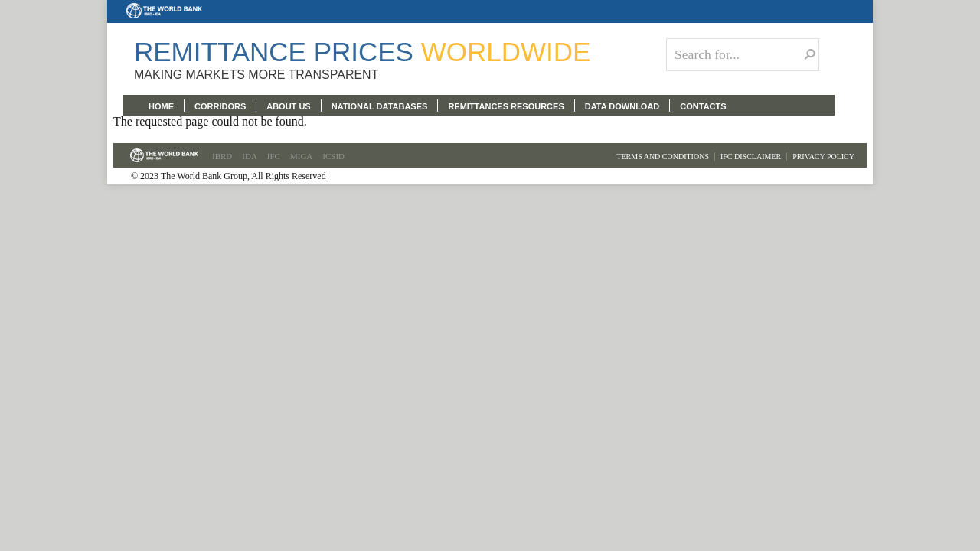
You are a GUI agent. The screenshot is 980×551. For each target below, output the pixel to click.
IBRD (222, 156)
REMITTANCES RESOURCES (506, 106)
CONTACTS (703, 106)
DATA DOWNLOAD (622, 106)
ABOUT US (288, 106)
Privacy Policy (823, 156)
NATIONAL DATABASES (380, 106)
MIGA (301, 156)
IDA (250, 156)
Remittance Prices (362, 52)
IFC (274, 156)
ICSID (333, 156)
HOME (161, 106)
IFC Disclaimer (751, 156)
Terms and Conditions (663, 156)
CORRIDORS (220, 106)
